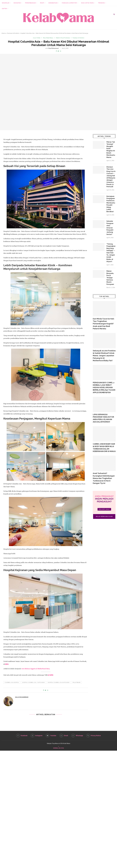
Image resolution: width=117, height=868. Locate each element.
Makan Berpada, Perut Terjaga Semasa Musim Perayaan (110, 278)
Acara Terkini (37, 38)
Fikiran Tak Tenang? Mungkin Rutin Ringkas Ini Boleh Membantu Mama (111, 150)
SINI (7, 664)
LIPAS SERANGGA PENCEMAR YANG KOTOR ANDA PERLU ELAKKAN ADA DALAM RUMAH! (103, 418)
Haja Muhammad (53, 48)
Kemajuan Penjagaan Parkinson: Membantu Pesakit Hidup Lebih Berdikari (111, 204)
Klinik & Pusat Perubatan (63, 38)
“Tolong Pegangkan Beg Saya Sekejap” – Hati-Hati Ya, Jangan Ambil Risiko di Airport (111, 253)
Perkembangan (30, 3)
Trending (101, 3)
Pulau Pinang (77, 682)
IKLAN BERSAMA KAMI (104, 516)
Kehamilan (6, 3)
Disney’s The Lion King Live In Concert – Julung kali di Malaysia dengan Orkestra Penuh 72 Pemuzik (111, 177)
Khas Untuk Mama (87, 3)
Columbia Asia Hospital (12, 682)
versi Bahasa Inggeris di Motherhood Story (36, 669)
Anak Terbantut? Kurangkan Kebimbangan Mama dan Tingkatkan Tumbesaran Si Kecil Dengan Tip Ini (104, 478)
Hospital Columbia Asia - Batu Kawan (33, 682)
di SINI (51, 675)
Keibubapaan (53, 3)
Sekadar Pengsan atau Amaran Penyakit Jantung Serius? (110, 228)
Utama (4, 33)
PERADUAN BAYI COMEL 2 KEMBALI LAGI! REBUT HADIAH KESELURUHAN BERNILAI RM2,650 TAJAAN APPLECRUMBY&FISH (104, 388)
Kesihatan (17, 3)
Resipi (42, 3)
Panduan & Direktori (69, 3)
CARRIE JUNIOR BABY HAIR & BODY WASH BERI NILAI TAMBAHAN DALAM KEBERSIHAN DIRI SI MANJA (104, 448)
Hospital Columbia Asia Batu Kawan (59, 682)
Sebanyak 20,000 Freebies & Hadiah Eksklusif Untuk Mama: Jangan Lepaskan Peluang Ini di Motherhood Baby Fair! (104, 356)
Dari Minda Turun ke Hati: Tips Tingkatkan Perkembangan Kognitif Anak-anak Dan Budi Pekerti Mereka (104, 324)
